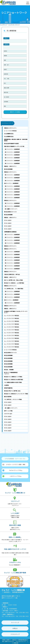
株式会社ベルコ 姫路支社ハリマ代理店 (13, 377)
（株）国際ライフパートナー (11, 209)
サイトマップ (15, 623)
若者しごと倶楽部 (15, 537)
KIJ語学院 (6, 385)
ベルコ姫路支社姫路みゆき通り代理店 (13, 382)
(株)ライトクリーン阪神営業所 (11, 183)
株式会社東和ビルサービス (10, 212)
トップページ (3, 25)
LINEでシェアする (16, 476)
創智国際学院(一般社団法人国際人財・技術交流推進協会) (16, 140)
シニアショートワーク (14, 25)
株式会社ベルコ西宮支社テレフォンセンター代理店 (16, 394)
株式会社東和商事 (8, 169)
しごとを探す (15, 513)
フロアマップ (15, 501)
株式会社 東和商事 (9, 370)
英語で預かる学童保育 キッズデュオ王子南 (14, 146)
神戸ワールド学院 (8, 411)
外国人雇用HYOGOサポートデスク (15, 549)
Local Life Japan (8, 414)
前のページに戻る (15, 112)
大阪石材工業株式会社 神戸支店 (12, 274)
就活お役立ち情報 (15, 525)
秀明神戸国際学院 (8, 388)
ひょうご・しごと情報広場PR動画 (15, 573)
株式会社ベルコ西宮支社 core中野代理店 (14, 283)
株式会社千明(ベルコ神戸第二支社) (12, 391)
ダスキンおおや (8, 220)
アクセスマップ (15, 634)
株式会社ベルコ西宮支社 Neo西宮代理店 (14, 380)
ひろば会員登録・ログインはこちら (15, 459)
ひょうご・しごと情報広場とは (15, 493)
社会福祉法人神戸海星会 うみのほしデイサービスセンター (16, 312)
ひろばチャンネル (15, 562)
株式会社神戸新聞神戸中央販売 (11, 144)
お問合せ (15, 628)
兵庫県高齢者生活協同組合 (10, 232)
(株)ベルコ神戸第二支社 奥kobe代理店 (13, 280)
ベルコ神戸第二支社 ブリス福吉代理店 (14, 289)
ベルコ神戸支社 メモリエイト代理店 (13, 399)
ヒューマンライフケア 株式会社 (12, 316)
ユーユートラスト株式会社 (10, 131)
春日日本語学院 (8, 397)
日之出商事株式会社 (9, 134)
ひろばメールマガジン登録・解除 (16, 465)
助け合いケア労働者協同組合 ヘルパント (16, 373)
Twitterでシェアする (16, 470)
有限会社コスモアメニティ (10, 128)
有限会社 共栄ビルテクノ (10, 166)
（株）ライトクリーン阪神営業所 (12, 149)
